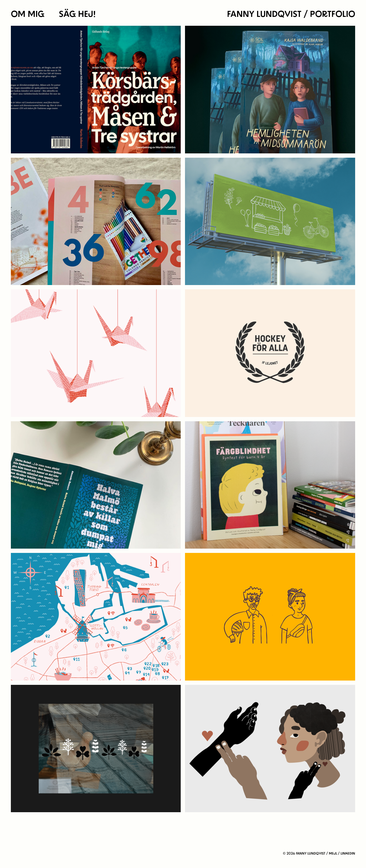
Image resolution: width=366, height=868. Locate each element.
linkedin (348, 854)
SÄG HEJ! (77, 14)
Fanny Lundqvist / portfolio (291, 14)
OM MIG (28, 14)
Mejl (333, 854)
